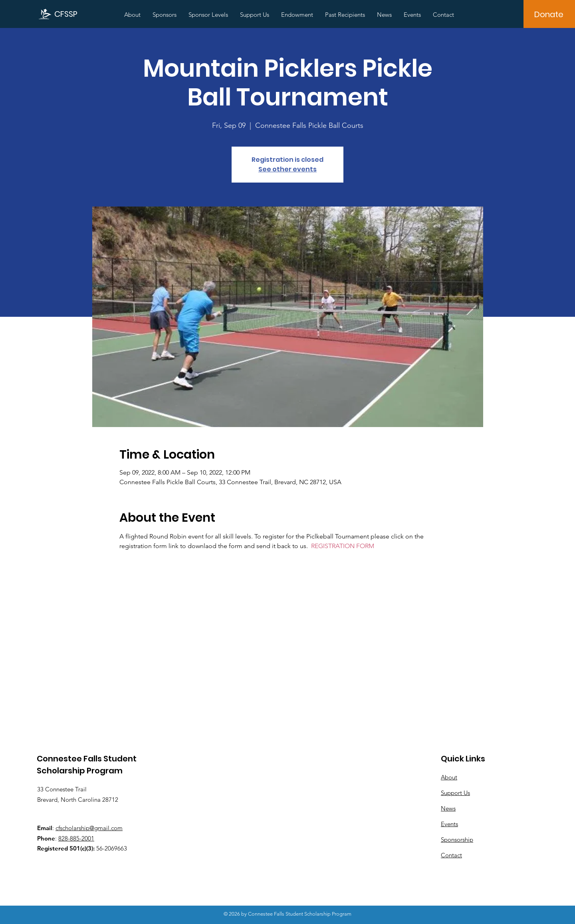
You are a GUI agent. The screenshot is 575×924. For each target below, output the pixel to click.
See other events (287, 169)
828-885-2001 (76, 838)
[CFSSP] (68, 14)
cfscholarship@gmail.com (89, 828)
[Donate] (549, 14)
